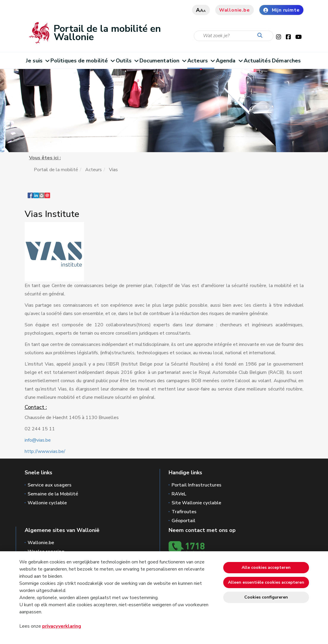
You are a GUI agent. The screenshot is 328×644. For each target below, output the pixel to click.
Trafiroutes (184, 512)
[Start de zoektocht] (261, 36)
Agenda (229, 61)
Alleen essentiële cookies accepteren (266, 582)
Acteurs (201, 61)
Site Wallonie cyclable (196, 503)
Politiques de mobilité (82, 61)
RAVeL (179, 494)
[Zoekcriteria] (234, 36)
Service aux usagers (50, 485)
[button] (42, 198)
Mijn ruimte (281, 10)
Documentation (163, 61)
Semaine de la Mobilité (53, 494)
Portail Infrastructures (197, 485)
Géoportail (183, 521)
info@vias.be (38, 440)
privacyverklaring (62, 626)
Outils (127, 61)
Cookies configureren (266, 597)
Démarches (286, 61)
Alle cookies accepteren (266, 567)
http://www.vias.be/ (45, 451)
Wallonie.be (234, 10)
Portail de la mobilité (56, 170)
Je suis (37, 61)
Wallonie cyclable (47, 503)
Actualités (257, 61)
